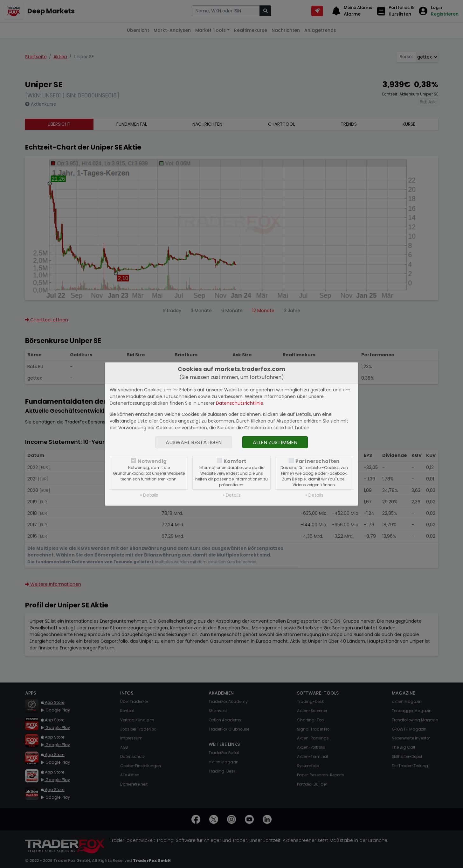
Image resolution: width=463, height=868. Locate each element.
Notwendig (152, 461)
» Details (149, 495)
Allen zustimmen (275, 442)
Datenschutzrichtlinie (240, 403)
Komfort (235, 461)
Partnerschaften (318, 461)
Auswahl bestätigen (194, 442)
